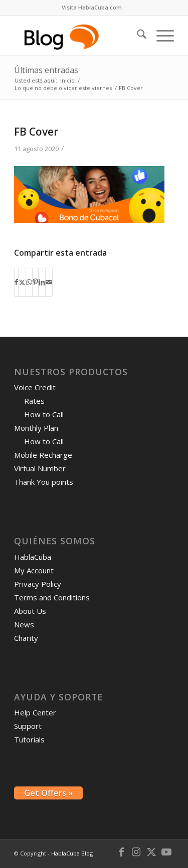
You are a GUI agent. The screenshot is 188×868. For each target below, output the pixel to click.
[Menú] (160, 36)
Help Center (35, 712)
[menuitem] (92, 8)
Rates (34, 401)
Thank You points (44, 482)
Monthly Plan (36, 428)
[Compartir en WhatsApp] (29, 282)
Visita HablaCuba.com (92, 7)
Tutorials (29, 739)
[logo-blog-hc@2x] (78, 36)
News (24, 624)
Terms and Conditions (52, 597)
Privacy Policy (38, 584)
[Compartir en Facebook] (16, 282)
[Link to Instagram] (136, 852)
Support (28, 726)
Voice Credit (35, 387)
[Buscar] (137, 36)
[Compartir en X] (22, 282)
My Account (34, 570)
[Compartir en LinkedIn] (42, 282)
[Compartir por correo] (49, 282)
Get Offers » (48, 793)
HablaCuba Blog (72, 853)
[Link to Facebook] (121, 852)
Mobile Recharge (43, 455)
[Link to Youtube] (166, 852)
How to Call (44, 414)
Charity (26, 638)
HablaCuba (33, 557)
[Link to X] (151, 852)
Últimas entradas (46, 70)
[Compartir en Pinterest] (35, 282)
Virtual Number (40, 468)
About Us (30, 611)
